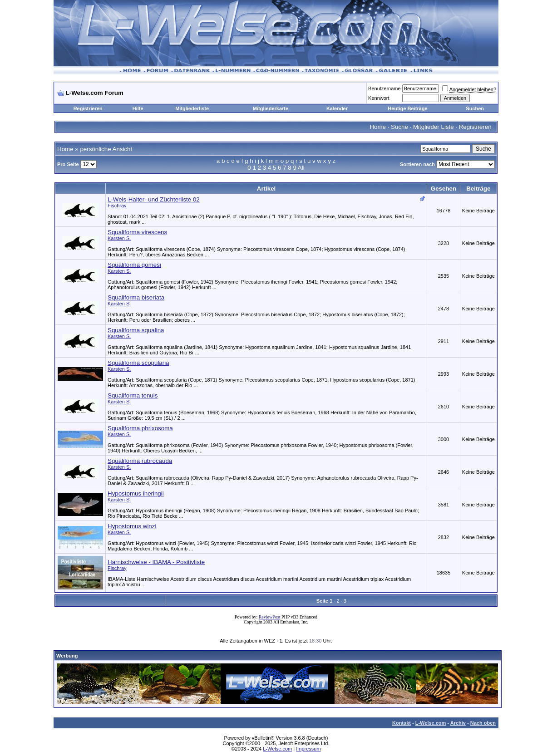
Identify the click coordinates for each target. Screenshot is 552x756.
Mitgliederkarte (271, 108)
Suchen (475, 108)
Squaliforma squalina (136, 330)
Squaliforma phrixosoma (140, 428)
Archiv (458, 723)
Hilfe (138, 108)
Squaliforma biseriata (136, 297)
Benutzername (384, 88)
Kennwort (379, 98)
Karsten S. (119, 238)
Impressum (308, 749)
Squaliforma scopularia (138, 363)
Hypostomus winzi (132, 526)
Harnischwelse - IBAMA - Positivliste (156, 562)
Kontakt (402, 723)
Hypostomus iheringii (136, 493)
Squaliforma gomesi (134, 265)
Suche (399, 127)
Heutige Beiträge (407, 108)
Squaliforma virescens (137, 232)
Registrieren (88, 108)
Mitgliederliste (192, 108)
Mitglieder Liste (434, 127)
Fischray (117, 206)
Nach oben (483, 723)
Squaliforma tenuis (133, 395)
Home (378, 127)
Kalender (337, 108)
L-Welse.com (431, 723)
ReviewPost (270, 617)
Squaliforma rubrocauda (140, 461)
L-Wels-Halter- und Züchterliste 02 (154, 199)
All (301, 168)
